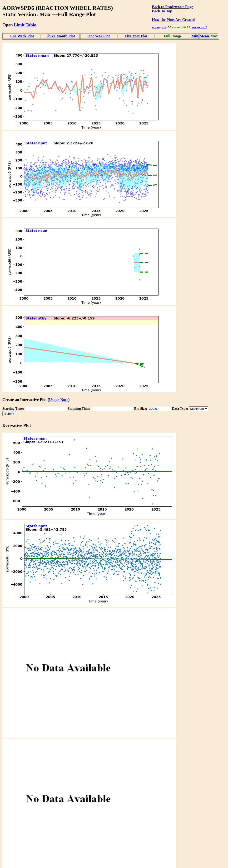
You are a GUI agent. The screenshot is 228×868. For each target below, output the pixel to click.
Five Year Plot (136, 36)
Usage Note (59, 400)
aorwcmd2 (199, 27)
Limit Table (25, 25)
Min (195, 36)
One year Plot (99, 36)
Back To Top (162, 11)
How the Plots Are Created (173, 20)
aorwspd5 (159, 27)
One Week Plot (22, 36)
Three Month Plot (60, 36)
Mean (204, 36)
